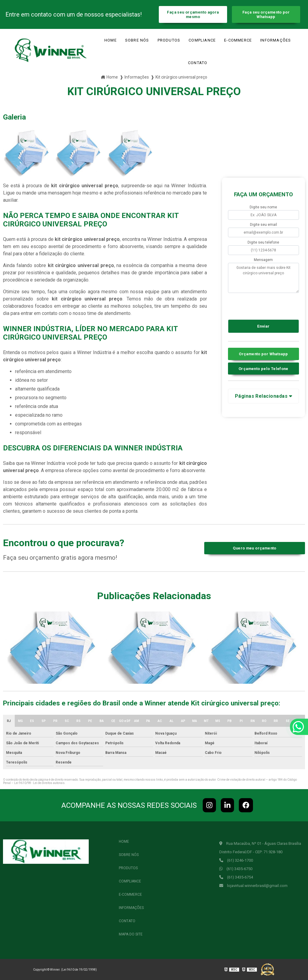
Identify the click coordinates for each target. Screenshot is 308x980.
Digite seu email (263, 225)
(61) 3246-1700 (236, 860)
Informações (276, 40)
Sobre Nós (137, 40)
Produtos (169, 40)
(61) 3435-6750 (236, 869)
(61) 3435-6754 (236, 877)
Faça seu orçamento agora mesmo (193, 14)
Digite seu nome (263, 207)
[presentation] (265, 305)
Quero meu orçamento (254, 548)
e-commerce (238, 40)
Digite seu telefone (263, 242)
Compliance (202, 40)
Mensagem (263, 260)
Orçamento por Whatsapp (263, 354)
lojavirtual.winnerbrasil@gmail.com (253, 886)
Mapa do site (131, 934)
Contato (198, 63)
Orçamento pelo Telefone (263, 369)
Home (111, 40)
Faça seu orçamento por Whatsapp (266, 14)
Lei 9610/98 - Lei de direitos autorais (39, 783)
